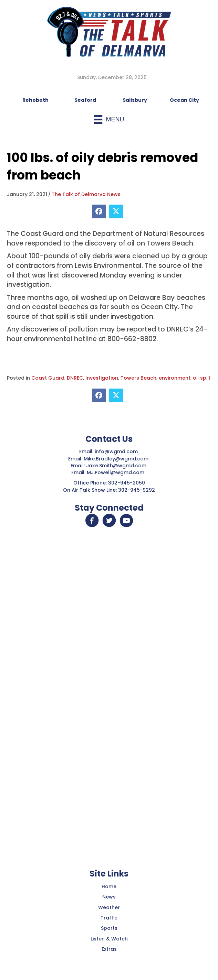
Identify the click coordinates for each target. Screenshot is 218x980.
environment (175, 378)
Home (109, 886)
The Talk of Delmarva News (86, 194)
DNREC (75, 378)
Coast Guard (48, 378)
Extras (109, 949)
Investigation (102, 378)
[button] (92, 521)
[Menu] (109, 119)
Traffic (109, 918)
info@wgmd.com (117, 451)
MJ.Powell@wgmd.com (117, 472)
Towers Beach (138, 378)
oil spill (201, 378)
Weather (109, 907)
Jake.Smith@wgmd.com (117, 466)
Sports (109, 928)
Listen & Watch (109, 939)
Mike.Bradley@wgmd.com (116, 459)
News (109, 897)
